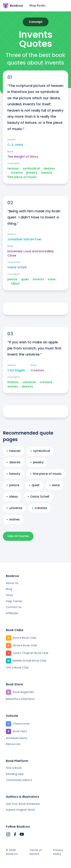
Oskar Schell (17, 267)
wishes (13, 387)
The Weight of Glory (23, 157)
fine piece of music (22, 177)
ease (52, 279)
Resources (13, 744)
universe (29, 382)
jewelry (32, 173)
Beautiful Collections (20, 699)
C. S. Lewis (15, 145)
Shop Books (37, 6)
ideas (15, 284)
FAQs (9, 595)
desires (49, 169)
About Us (12, 583)
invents (17, 173)
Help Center (14, 601)
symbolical (31, 169)
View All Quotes (18, 536)
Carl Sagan (16, 370)
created (46, 382)
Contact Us (14, 607)
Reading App (15, 774)
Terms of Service (36, 852)
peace (12, 279)
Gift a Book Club (17, 667)
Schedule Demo (17, 738)
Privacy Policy (58, 852)
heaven (13, 169)
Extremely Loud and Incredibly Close (31, 253)
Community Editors (19, 780)
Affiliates (12, 613)
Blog (9, 589)
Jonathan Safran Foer (25, 239)
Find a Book (14, 768)
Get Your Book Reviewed (23, 804)
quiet (25, 279)
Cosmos (37, 370)
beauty (47, 173)
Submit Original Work (20, 810)
